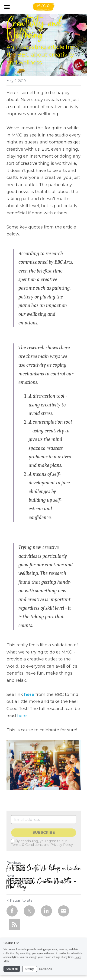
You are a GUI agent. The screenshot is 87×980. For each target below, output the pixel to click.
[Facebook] (12, 911)
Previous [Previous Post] (14, 863)
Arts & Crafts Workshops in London (43, 868)
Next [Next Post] (10, 876)
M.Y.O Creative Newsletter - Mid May (41, 884)
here (29, 695)
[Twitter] (29, 911)
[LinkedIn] (46, 911)
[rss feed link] (14, 924)
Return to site (19, 901)
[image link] (43, 7)
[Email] (64, 911)
